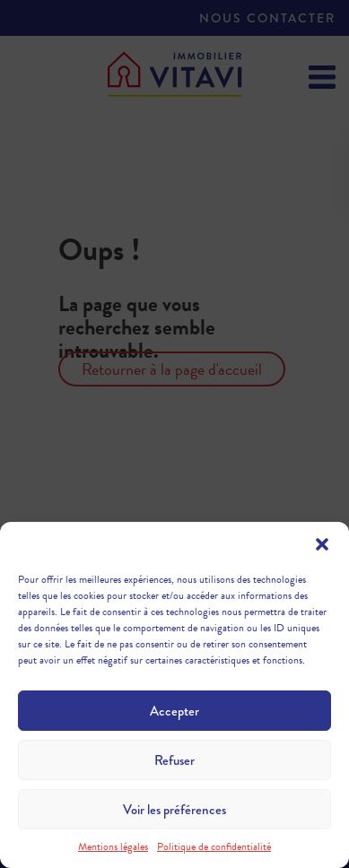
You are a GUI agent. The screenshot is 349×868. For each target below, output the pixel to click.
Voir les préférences (174, 810)
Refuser (174, 760)
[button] (322, 544)
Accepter (174, 711)
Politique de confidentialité (214, 846)
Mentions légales (113, 846)
